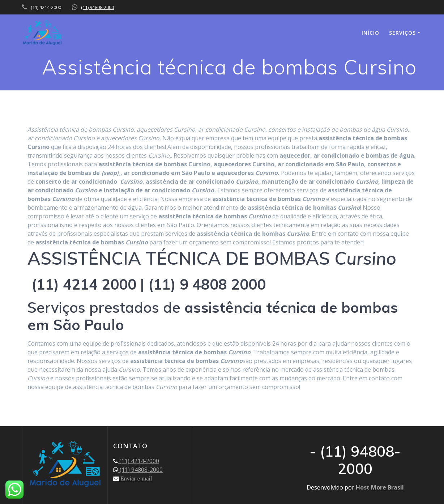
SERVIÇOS (402, 33)
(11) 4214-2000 (138, 461)
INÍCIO (370, 33)
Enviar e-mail (136, 478)
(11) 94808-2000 (97, 7)
